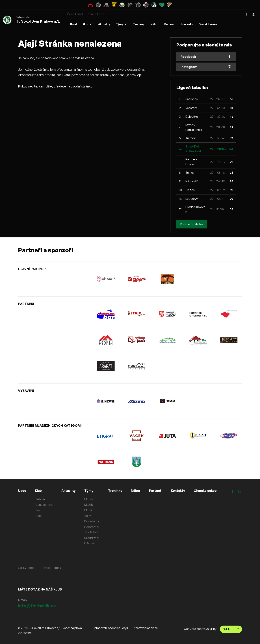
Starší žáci (92, 532)
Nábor (154, 24)
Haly (38, 510)
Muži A (89, 499)
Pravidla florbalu (97, 14)
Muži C (89, 510)
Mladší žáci (92, 538)
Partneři (170, 24)
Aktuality (104, 24)
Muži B (89, 505)
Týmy (121, 24)
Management (44, 505)
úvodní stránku (82, 86)
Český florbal (75, 14)
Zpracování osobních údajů (110, 628)
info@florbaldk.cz (37, 606)
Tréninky (139, 24)
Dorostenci (92, 527)
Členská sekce (208, 24)
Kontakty (187, 24)
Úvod (73, 24)
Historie (40, 499)
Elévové (90, 543)
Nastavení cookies (146, 628)
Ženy (88, 516)
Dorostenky (92, 521)
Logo (38, 516)
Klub (87, 24)
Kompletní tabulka (192, 224)
